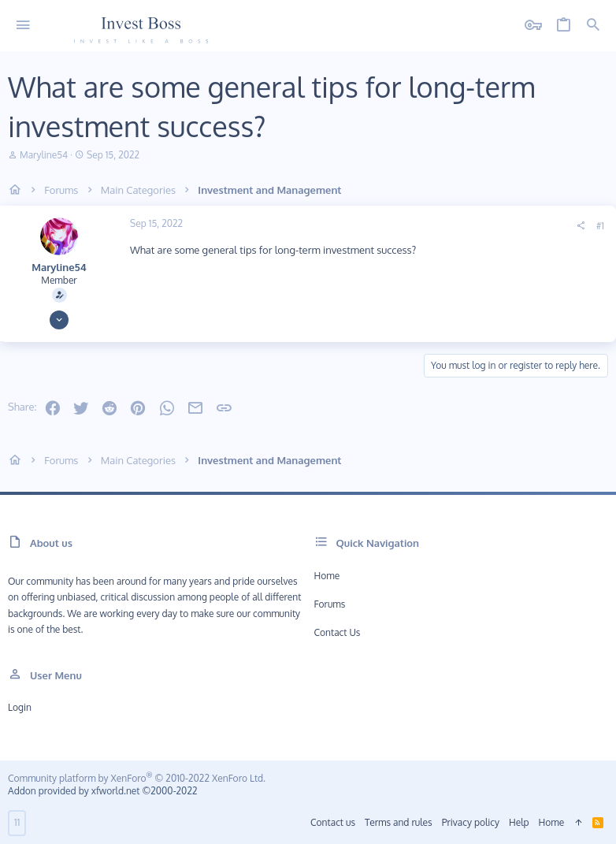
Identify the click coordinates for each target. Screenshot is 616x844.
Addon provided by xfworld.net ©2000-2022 (102, 791)
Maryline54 (44, 155)
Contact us (338, 632)
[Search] (593, 26)
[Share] (581, 226)
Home (327, 576)
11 (17, 822)
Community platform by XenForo (137, 778)
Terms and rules (399, 822)
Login (20, 707)
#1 (600, 226)
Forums (330, 604)
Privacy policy (471, 822)
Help (519, 822)
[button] (23, 26)
